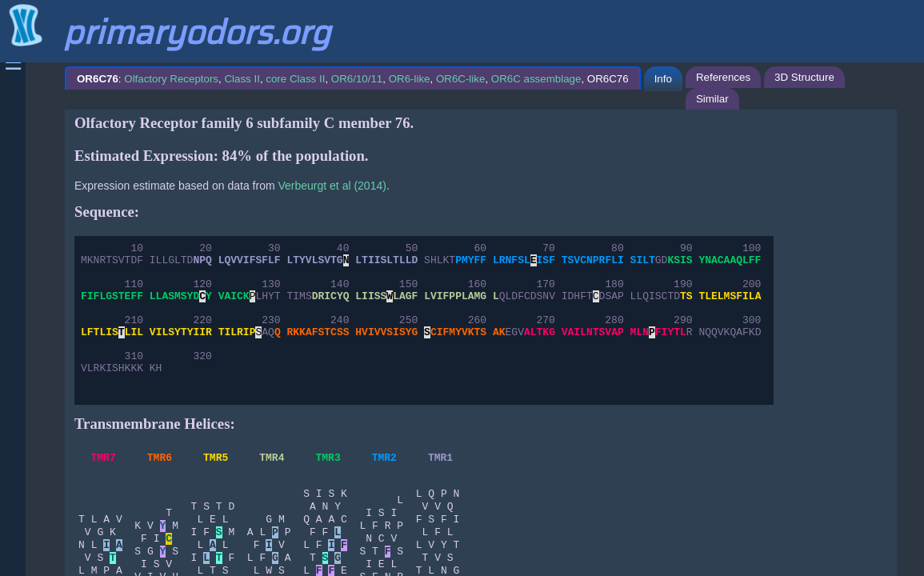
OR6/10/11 (357, 79)
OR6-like (410, 79)
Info (663, 79)
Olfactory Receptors (171, 79)
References (723, 77)
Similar (712, 99)
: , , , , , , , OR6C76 (353, 79)
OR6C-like (460, 79)
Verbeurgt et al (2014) (332, 186)
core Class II (295, 79)
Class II (242, 79)
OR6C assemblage (536, 79)
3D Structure (804, 77)
